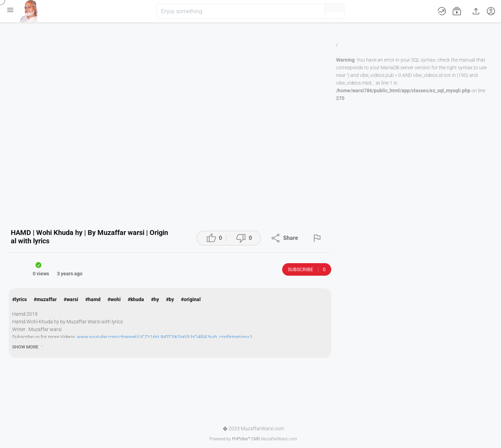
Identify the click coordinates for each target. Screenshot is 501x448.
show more (28, 346)
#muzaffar (45, 299)
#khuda (136, 299)
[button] (308, 11)
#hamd (93, 299)
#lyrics (19, 299)
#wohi (114, 299)
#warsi (71, 299)
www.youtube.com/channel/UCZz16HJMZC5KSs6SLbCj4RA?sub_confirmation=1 (165, 337)
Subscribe (307, 270)
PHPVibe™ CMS (246, 439)
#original (191, 299)
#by (170, 299)
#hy (155, 299)
